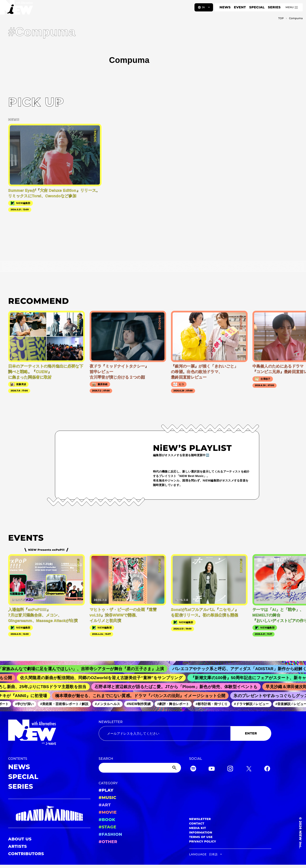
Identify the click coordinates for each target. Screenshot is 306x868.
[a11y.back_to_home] (17, 9)
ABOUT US (20, 839)
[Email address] (165, 733)
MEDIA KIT (198, 828)
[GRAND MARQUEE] (49, 813)
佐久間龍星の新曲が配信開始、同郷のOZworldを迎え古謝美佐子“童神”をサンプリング (105, 678)
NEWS (225, 7)
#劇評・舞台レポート (176, 704)
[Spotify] (193, 769)
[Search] (140, 768)
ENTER (251, 733)
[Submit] (175, 768)
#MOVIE (108, 812)
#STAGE (108, 827)
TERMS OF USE (201, 837)
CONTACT (197, 823)
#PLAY (106, 790)
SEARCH (106, 759)
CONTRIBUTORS (26, 854)
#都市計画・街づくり (214, 704)
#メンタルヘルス (110, 704)
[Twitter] (249, 769)
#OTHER (108, 842)
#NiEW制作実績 (141, 704)
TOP (281, 18)
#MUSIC (108, 798)
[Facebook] (267, 769)
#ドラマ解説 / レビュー (254, 704)
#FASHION (110, 834)
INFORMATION (201, 832)
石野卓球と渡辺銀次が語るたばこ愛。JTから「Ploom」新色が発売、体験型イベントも (179, 687)
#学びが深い (27, 704)
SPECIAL (257, 7)
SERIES (274, 7)
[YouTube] (212, 769)
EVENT (240, 7)
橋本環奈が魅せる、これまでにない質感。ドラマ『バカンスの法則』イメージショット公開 (143, 696)
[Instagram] (230, 769)
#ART (105, 805)
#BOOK (107, 820)
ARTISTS (18, 846)
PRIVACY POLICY (203, 841)
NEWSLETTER (111, 722)
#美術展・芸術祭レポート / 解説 (67, 704)
